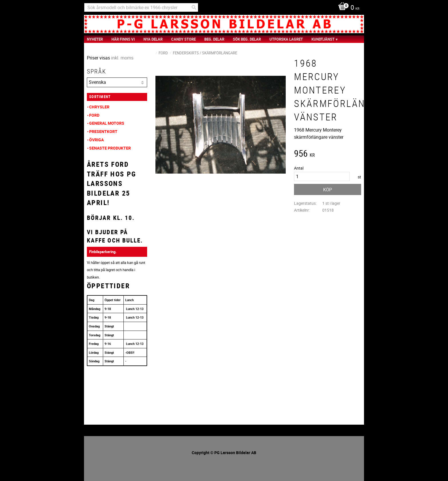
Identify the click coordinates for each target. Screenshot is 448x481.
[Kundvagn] (347, 8)
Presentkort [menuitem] (103, 131)
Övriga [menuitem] (96, 140)
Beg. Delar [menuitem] (214, 39)
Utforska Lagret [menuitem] (286, 39)
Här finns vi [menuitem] (123, 39)
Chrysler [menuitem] (99, 107)
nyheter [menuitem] (95, 39)
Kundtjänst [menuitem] (323, 39)
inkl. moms (122, 58)
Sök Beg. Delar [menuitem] (247, 39)
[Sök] (194, 7)
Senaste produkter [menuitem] (110, 148)
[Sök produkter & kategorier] (141, 7)
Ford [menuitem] (94, 115)
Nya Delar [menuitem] (153, 39)
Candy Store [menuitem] (183, 39)
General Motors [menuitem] (107, 123)
